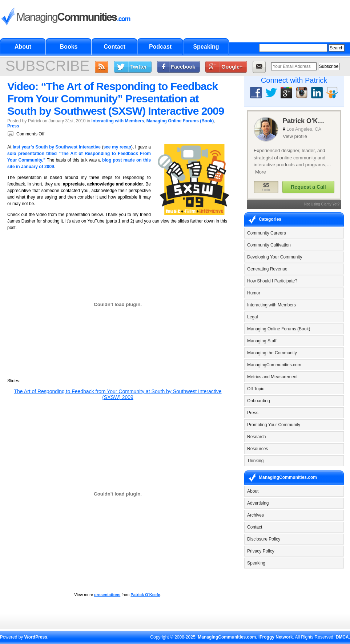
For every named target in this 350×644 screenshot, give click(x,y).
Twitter (138, 67)
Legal (252, 317)
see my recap (117, 147)
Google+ (232, 67)
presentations (107, 595)
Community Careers (267, 233)
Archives (256, 515)
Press (13, 126)
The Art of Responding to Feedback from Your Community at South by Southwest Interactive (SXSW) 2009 (118, 394)
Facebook (183, 67)
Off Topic (256, 389)
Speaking (206, 47)
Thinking (255, 461)
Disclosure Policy (264, 539)
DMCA (342, 637)
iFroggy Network (276, 637)
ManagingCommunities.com (274, 365)
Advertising (258, 503)
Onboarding (259, 401)
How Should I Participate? (272, 281)
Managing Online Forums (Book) (180, 121)
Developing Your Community (275, 257)
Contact (114, 47)
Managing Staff (262, 341)
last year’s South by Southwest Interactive (57, 147)
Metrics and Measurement (272, 377)
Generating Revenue (267, 269)
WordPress (36, 637)
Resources (258, 449)
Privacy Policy (261, 551)
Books (69, 47)
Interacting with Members (118, 121)
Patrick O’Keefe (145, 595)
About (23, 47)
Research (256, 437)
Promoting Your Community (274, 425)
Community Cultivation (269, 245)
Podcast (160, 47)
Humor (254, 293)
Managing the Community (272, 353)
